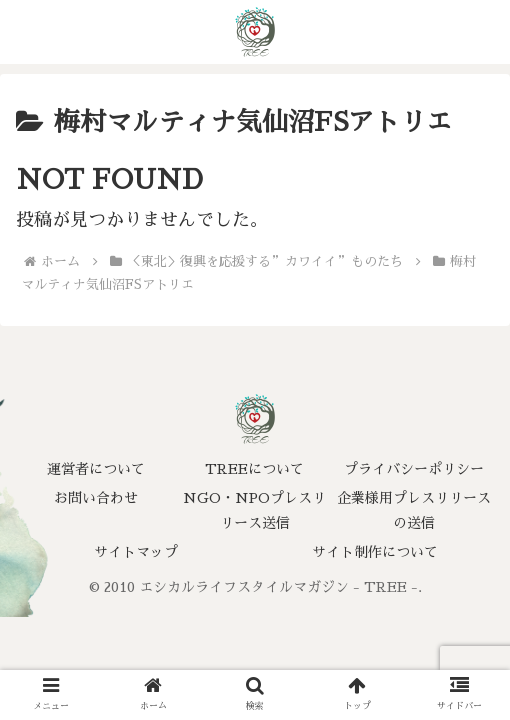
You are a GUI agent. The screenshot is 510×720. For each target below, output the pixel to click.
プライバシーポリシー (414, 469)
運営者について (96, 469)
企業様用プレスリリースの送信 (414, 510)
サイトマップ (136, 552)
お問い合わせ (96, 498)
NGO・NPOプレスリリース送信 (254, 510)
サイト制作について (375, 552)
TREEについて (254, 469)
